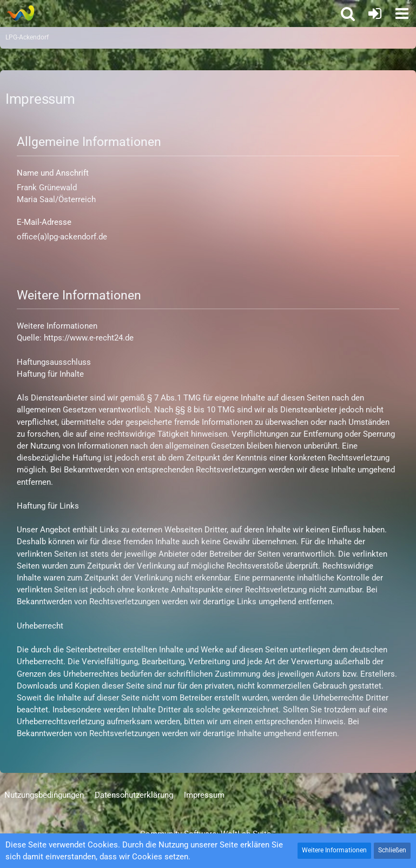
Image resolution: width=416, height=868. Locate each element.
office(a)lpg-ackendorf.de (62, 237)
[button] (402, 14)
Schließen (392, 850)
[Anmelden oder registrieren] (375, 14)
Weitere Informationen (334, 850)
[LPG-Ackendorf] (20, 13)
